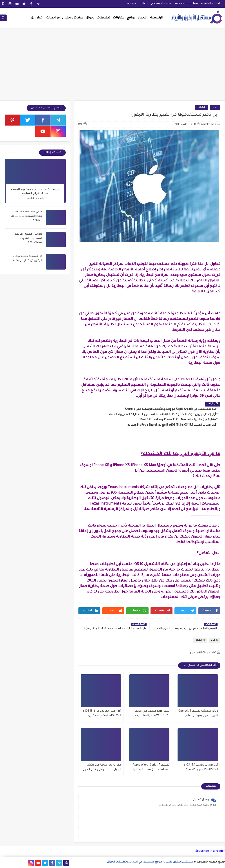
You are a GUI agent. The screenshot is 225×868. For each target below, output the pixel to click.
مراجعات (53, 18)
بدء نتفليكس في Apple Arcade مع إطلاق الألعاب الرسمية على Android (170, 409)
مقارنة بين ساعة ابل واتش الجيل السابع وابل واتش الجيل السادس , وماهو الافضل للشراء (102, 768)
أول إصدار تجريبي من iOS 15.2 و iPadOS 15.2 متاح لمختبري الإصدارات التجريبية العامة (162, 415)
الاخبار (143, 18)
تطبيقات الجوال (98, 18)
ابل (215, 107)
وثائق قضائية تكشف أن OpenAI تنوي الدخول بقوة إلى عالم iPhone (198, 714)
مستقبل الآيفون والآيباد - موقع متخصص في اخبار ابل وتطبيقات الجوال (150, 862)
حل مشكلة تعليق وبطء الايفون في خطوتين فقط (28, 259)
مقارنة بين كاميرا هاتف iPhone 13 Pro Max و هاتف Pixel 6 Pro (178, 420)
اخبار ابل (37, 18)
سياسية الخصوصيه (186, 4)
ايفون (201, 107)
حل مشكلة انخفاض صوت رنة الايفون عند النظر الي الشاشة (35, 191)
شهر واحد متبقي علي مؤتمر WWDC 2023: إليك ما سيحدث (151, 714)
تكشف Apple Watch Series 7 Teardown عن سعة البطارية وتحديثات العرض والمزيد (151, 768)
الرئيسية (157, 18)
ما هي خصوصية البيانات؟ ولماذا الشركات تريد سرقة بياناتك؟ (27, 216)
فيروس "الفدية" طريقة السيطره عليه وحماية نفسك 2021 (29, 239)
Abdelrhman (36, 198)
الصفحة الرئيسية (211, 4)
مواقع (131, 18)
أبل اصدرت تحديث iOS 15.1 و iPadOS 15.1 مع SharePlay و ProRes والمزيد (172, 425)
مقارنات (118, 18)
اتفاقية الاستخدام (161, 4)
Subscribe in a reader (210, 851)
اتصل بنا (143, 4)
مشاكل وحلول (73, 18)
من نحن (131, 4)
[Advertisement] (112, 66)
